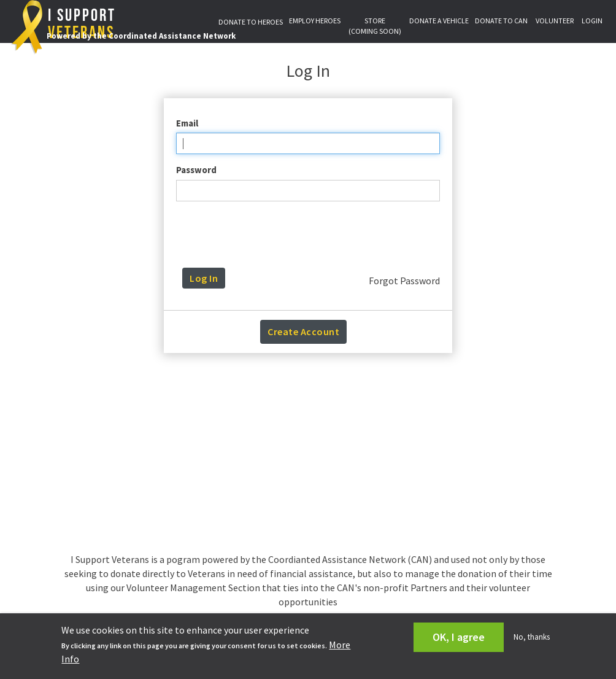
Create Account (303, 332)
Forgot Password (404, 281)
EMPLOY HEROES (315, 21)
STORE (375, 26)
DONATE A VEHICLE (439, 21)
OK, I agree (459, 637)
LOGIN (592, 21)
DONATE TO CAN (501, 21)
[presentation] (311, 235)
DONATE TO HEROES (251, 22)
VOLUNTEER (555, 21)
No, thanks (532, 637)
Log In (204, 278)
